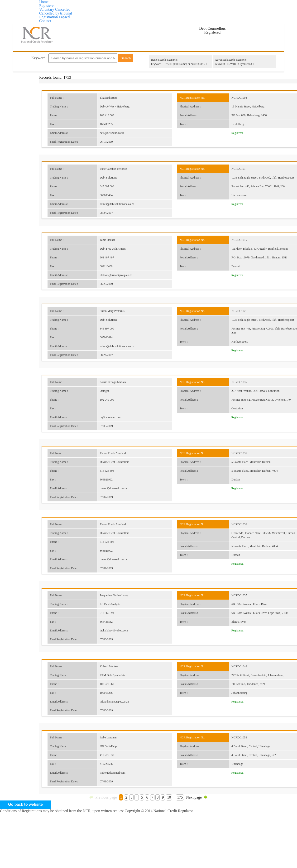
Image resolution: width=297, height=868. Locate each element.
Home (55, 7)
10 (171, 824)
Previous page (101, 824)
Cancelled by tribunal (176, 7)
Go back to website (148, 847)
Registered (83, 7)
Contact (149, 21)
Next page (199, 824)
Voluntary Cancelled (124, 7)
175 (183, 824)
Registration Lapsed (228, 7)
